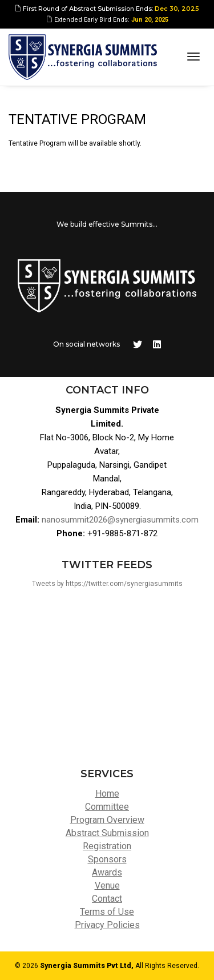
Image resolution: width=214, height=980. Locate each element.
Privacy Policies (107, 925)
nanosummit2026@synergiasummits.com (120, 520)
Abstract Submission (107, 833)
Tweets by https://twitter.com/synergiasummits (107, 584)
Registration (107, 846)
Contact (107, 899)
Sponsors (107, 859)
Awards (107, 872)
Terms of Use (107, 912)
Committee (107, 807)
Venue (107, 885)
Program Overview (107, 820)
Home (107, 794)
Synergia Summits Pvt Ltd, (87, 966)
